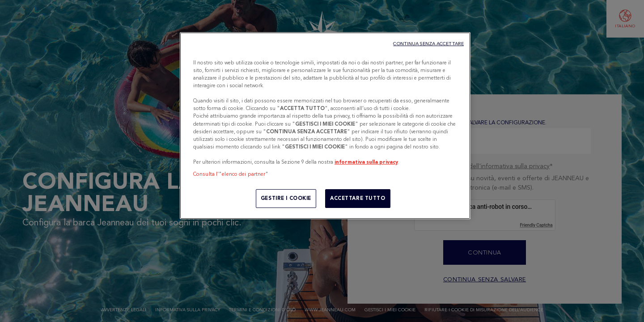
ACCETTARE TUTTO (358, 198)
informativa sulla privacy (366, 162)
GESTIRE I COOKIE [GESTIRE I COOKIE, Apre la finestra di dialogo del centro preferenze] (286, 198)
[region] (325, 126)
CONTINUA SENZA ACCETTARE (428, 44)
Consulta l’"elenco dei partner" (231, 174)
